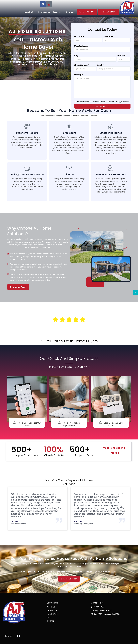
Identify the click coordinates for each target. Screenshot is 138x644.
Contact (70, 12)
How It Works (44, 12)
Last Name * (108, 36)
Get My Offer (109, 12)
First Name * (80, 36)
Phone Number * (82, 65)
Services (58, 12)
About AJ (30, 12)
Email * (100, 65)
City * (77, 56)
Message (78, 75)
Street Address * (82, 46)
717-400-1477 (87, 12)
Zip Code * (122, 56)
